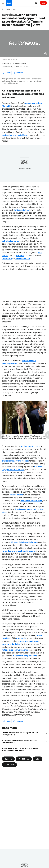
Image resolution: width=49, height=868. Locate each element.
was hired (20, 255)
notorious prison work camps (15, 650)
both (12, 495)
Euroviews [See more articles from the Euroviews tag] (9, 765)
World (15, 9)
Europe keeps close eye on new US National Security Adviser (19, 742)
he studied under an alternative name (18, 551)
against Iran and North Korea (15, 135)
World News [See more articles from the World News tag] (24, 759)
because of (7, 258)
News (8, 9)
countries (18, 495)
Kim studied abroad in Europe (24, 542)
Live (43, 3)
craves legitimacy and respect (15, 461)
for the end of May (22, 210)
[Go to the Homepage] (9, 3)
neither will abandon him (31, 501)
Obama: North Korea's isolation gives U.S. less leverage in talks (20, 734)
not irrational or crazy (30, 446)
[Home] (3, 9)
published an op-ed (11, 241)
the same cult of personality (25, 656)
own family (21, 638)
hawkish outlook (23, 258)
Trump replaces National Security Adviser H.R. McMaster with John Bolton (20, 749)
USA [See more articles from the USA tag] (38, 759)
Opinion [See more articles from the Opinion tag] (8, 759)
